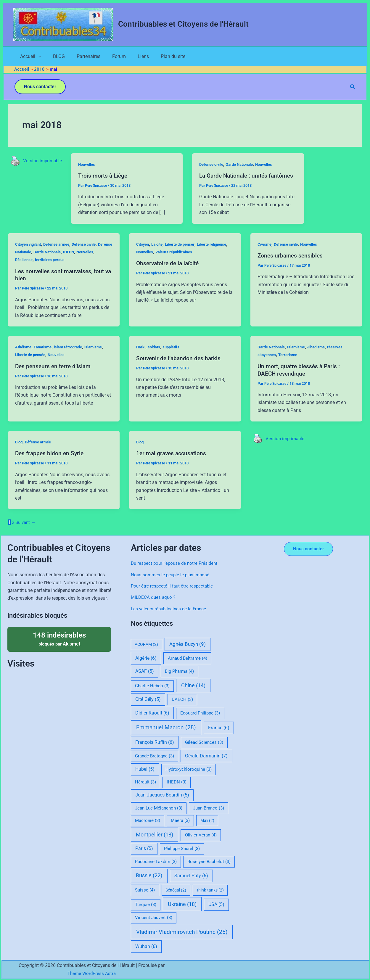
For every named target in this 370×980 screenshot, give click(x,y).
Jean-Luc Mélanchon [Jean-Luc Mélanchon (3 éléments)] (159, 808)
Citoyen (143, 252)
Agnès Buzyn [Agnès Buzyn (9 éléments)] (188, 644)
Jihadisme (323, 355)
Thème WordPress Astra (91, 973)
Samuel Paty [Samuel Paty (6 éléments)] (191, 876)
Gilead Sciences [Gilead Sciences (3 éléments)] (204, 742)
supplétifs (174, 355)
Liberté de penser (185, 252)
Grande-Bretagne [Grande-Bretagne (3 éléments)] (155, 756)
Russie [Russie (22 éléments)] (149, 876)
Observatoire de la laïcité (169, 271)
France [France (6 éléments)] (219, 728)
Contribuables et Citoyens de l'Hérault (183, 24)
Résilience (46, 268)
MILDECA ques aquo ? (154, 597)
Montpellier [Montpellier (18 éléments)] (155, 835)
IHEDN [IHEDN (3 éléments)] (177, 782)
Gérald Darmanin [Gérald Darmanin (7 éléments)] (206, 756)
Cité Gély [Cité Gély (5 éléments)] (148, 699)
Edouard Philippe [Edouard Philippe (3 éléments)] (200, 713)
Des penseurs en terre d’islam (54, 374)
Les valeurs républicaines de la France (170, 609)
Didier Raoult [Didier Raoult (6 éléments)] (152, 713)
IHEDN (92, 260)
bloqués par (59, 639)
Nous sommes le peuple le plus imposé (172, 575)
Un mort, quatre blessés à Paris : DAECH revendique (300, 378)
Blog (19, 450)
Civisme (265, 252)
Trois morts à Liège (105, 177)
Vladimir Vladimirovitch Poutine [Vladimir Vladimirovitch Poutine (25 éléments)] (182, 932)
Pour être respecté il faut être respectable (173, 586)
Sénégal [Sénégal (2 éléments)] (176, 890)
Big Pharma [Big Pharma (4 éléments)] (179, 671)
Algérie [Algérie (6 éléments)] (146, 658)
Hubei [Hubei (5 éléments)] (145, 769)
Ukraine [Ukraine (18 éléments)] (182, 904)
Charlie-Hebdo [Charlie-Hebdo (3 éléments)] (152, 686)
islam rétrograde (74, 355)
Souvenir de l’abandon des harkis (179, 366)
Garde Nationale (246, 165)
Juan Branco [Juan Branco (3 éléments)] (209, 808)
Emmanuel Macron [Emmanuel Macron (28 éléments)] (166, 727)
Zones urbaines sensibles (291, 264)
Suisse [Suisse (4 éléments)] (145, 890)
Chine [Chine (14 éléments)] (193, 685)
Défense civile (214, 165)
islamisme (102, 355)
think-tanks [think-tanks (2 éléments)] (210, 890)
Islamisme (301, 355)
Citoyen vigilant (30, 252)
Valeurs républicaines (199, 260)
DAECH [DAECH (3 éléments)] (182, 699)
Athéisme (24, 355)
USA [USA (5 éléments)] (216, 905)
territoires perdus (75, 268)
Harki (141, 355)
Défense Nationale (33, 260)
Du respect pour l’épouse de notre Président (176, 563)
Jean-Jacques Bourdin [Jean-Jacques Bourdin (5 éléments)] (162, 795)
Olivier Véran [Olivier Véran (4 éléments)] (201, 835)
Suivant (27, 530)
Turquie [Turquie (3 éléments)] (146, 905)
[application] (33, 57)
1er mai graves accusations (172, 461)
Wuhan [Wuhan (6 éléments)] (146, 946)
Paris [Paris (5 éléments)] (144, 849)
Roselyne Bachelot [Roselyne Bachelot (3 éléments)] (209, 862)
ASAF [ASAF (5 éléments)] (145, 671)
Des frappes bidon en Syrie (50, 461)
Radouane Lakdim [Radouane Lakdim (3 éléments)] (156, 862)
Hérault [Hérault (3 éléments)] (145, 782)
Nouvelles (89, 165)
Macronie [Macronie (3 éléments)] (148, 820)
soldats (156, 355)
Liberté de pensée (32, 363)
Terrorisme (291, 363)
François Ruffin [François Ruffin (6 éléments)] (155, 742)
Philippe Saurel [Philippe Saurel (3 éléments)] (182, 849)
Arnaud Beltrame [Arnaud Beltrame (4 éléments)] (188, 658)
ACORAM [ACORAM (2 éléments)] (146, 644)
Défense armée (61, 252)
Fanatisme (46, 355)
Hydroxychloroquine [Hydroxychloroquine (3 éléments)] (189, 769)
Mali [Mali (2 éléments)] (207, 820)
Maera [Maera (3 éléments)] (180, 820)
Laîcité (160, 252)
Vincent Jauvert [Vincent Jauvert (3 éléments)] (154, 918)
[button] (40, 88)
